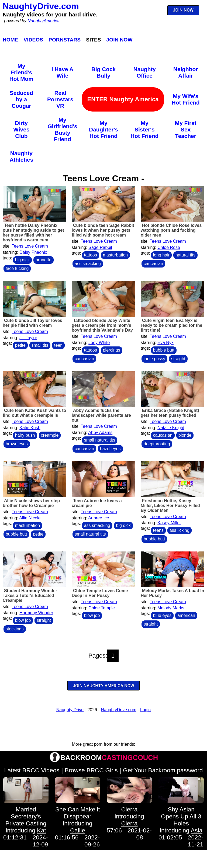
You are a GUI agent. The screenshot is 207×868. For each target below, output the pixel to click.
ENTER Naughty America (123, 99)
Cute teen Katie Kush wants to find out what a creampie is (34, 413)
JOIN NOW (183, 10)
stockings (15, 629)
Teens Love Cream (30, 246)
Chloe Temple (102, 608)
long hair (161, 255)
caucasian (153, 264)
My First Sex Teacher (186, 129)
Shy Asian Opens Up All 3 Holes (181, 816)
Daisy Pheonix (33, 252)
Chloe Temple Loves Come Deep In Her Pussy (100, 593)
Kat (42, 830)
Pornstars (65, 40)
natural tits (185, 255)
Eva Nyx (165, 343)
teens (158, 530)
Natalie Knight (171, 428)
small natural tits (100, 440)
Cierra (130, 809)
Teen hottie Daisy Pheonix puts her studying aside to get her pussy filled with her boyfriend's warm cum (33, 233)
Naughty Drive (70, 710)
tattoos (91, 255)
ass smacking (88, 264)
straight (178, 359)
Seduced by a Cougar (21, 99)
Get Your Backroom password (163, 770)
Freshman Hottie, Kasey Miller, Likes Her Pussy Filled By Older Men (170, 506)
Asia (196, 830)
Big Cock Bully (103, 72)
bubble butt (164, 350)
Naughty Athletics (21, 156)
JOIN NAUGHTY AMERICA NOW (103, 686)
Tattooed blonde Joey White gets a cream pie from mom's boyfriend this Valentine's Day (102, 325)
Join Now (120, 40)
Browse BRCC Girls (91, 770)
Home (11, 40)
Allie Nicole (30, 518)
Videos (34, 40)
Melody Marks (171, 608)
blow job (23, 620)
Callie (78, 830)
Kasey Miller (169, 523)
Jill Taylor (28, 338)
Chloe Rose (169, 247)
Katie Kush (30, 428)
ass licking (180, 530)
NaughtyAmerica (43, 21)
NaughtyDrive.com (41, 6)
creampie (50, 435)
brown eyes (17, 444)
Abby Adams (100, 433)
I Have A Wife (62, 72)
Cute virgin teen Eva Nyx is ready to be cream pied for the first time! (172, 325)
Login (145, 710)
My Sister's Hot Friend (144, 129)
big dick (22, 260)
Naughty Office (145, 72)
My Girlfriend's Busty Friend (63, 129)
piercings (112, 350)
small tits (40, 345)
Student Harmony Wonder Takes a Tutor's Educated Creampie (30, 596)
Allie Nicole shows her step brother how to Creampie (31, 503)
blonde (185, 435)
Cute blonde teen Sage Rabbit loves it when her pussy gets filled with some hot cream (103, 230)
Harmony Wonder (36, 613)
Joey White (99, 343)
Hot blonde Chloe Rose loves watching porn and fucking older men (171, 230)
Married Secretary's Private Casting (26, 816)
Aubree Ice (99, 518)
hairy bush (25, 435)
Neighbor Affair (186, 72)
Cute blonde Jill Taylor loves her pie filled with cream (32, 323)
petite (20, 345)
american (186, 615)
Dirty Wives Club (21, 129)
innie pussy (154, 359)
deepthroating (157, 444)
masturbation (115, 255)
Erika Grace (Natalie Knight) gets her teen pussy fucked (170, 413)
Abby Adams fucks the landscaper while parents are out (101, 415)
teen (58, 345)
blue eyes (162, 615)
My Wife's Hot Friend (186, 99)
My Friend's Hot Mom (21, 72)
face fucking (17, 268)
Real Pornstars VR (60, 99)
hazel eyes (110, 449)
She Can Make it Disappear (78, 813)
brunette (44, 260)
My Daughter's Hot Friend (103, 129)
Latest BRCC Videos (32, 770)
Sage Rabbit (100, 247)
